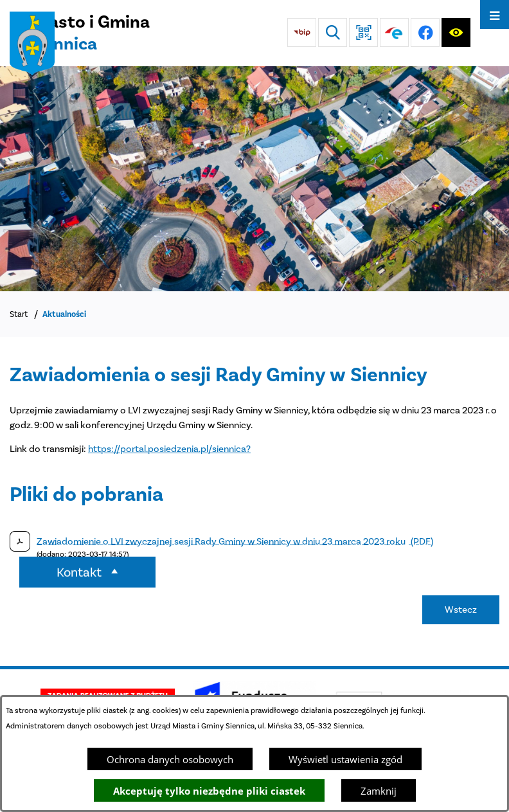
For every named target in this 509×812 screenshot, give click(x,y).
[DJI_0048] (254, 179)
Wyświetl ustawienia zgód (345, 759)
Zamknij (379, 791)
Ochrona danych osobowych (170, 759)
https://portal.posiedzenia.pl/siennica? (169, 449)
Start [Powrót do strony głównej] (19, 314)
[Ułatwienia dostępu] (456, 32)
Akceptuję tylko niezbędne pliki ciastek (209, 791)
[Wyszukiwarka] (333, 32)
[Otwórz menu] (495, 14)
